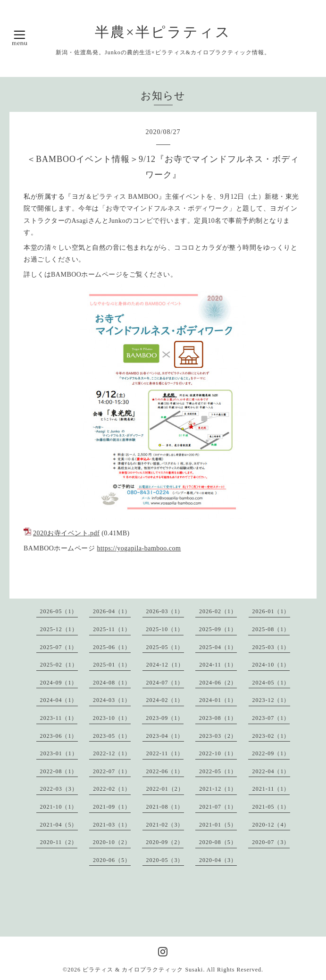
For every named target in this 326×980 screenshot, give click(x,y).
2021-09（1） (112, 807)
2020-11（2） (59, 842)
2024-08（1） (112, 683)
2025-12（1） (59, 629)
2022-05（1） (218, 771)
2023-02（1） (271, 736)
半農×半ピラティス (163, 32)
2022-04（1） (271, 771)
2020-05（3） (165, 860)
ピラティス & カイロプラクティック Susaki (143, 970)
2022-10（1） (218, 753)
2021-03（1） (112, 825)
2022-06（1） (165, 771)
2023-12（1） (271, 700)
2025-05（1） (165, 647)
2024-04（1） (59, 700)
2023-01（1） (59, 753)
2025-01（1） (112, 665)
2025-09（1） (218, 629)
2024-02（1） (165, 700)
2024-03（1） (112, 700)
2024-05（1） (271, 683)
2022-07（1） (112, 771)
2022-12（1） (112, 753)
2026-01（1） (271, 611)
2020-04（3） (218, 860)
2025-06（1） (112, 647)
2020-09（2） (165, 842)
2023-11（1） (59, 718)
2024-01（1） (218, 700)
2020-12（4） (271, 825)
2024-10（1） (271, 665)
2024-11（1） (218, 665)
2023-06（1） (59, 736)
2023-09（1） (165, 718)
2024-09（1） (59, 683)
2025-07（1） (59, 647)
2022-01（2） (165, 789)
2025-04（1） (218, 647)
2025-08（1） (271, 629)
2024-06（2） (218, 683)
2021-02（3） (165, 825)
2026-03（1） (165, 611)
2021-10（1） (59, 807)
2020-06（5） (112, 860)
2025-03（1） (271, 647)
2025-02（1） (59, 665)
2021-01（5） (218, 825)
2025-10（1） (165, 629)
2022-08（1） (59, 771)
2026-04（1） (112, 611)
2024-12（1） (165, 665)
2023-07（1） (271, 718)
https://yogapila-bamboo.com (139, 548)
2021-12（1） (218, 789)
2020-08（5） (218, 842)
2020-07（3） (271, 842)
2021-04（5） (59, 825)
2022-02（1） (112, 789)
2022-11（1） (165, 753)
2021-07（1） (218, 807)
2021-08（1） (165, 807)
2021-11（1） (271, 789)
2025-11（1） (112, 629)
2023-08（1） (218, 718)
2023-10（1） (112, 718)
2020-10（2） (112, 842)
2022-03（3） (59, 789)
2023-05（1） (112, 736)
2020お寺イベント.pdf (66, 533)
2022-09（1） (271, 753)
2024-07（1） (165, 683)
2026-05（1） (59, 611)
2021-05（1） (271, 807)
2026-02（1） (218, 611)
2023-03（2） (218, 736)
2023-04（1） (165, 736)
